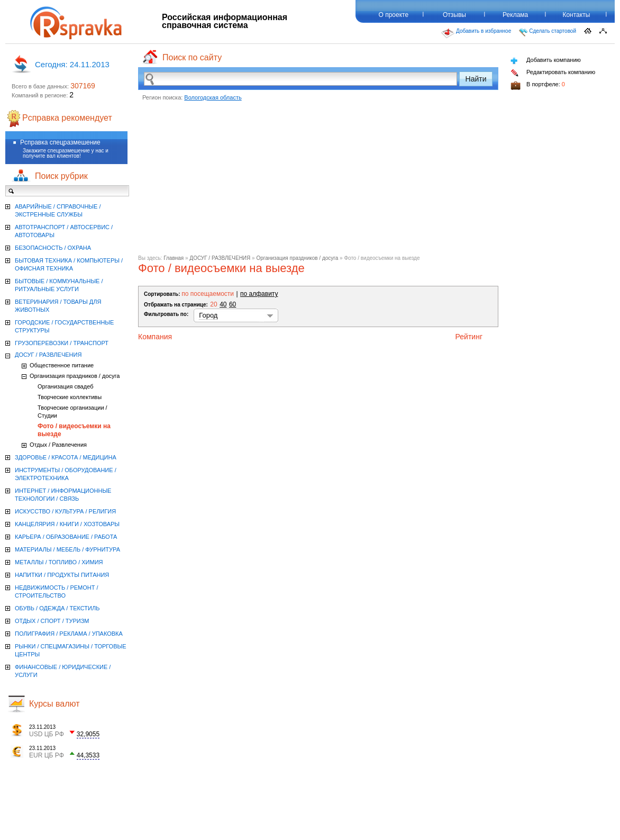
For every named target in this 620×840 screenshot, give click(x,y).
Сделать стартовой (548, 32)
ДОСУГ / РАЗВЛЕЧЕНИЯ (220, 258)
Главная (174, 258)
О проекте (393, 15)
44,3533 (88, 755)
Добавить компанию (546, 61)
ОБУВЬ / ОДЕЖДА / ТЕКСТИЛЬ (57, 608)
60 (232, 304)
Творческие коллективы (70, 397)
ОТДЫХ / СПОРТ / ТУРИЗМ (52, 621)
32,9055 (88, 734)
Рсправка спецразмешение (60, 142)
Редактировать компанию (553, 73)
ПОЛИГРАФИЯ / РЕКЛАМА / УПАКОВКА (69, 634)
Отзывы (454, 15)
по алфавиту (259, 294)
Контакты (576, 15)
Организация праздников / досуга (297, 258)
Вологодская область (213, 97)
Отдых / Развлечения (58, 445)
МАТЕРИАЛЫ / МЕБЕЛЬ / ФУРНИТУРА (67, 549)
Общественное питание (62, 365)
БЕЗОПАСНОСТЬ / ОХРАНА (53, 248)
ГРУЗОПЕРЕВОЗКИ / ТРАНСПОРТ (62, 343)
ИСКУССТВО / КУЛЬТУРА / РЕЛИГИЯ (65, 511)
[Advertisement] (318, 181)
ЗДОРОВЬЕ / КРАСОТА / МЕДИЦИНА (66, 457)
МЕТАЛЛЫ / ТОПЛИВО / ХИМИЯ (59, 562)
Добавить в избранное (476, 33)
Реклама (515, 15)
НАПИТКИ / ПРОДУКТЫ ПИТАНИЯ (62, 575)
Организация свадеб (65, 386)
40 (223, 304)
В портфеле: (538, 85)
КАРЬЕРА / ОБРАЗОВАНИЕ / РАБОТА (66, 537)
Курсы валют (54, 704)
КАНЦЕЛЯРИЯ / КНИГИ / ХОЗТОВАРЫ (67, 524)
